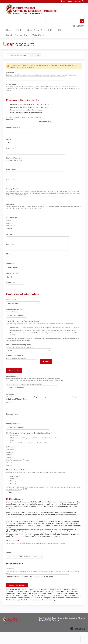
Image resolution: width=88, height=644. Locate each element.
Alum (10, 463)
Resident (12, 450)
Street (9, 235)
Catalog (19, 30)
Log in (65, 1)
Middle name (11, 170)
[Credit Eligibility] (17, 388)
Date (8, 402)
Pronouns (10, 204)
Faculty (11, 458)
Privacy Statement (45, 622)
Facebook (74, 26)
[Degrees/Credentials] (17, 315)
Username (10, 73)
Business (12, 226)
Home (9, 30)
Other (10, 229)
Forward (82, 26)
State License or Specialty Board (19, 345)
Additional (10, 244)
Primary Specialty (13, 424)
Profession (10, 300)
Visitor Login (34, 55)
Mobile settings (14, 499)
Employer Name (12, 414)
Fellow (11, 452)
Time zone (10, 569)
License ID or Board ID (15, 356)
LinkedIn (79, 26)
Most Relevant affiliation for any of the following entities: (28, 433)
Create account (75, 1)
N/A (10, 221)
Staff (10, 455)
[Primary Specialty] (17, 427)
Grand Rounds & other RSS (40, 30)
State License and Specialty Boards (23, 321)
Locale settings (13, 564)
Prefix (8, 139)
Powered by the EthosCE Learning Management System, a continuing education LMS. (78, 629)
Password (10, 120)
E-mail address (12, 84)
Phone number (12, 541)
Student (11, 447)
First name (10, 149)
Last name (10, 179)
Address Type (12, 218)
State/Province (12, 273)
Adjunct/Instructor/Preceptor (19, 460)
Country (9, 264)
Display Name (12, 189)
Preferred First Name (14, 158)
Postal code (11, 283)
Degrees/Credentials (14, 310)
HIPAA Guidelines (9, 624)
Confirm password (13, 127)
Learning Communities (16, 35)
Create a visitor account (18, 56)
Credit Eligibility (12, 376)
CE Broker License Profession (17, 470)
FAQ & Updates (39, 35)
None (10, 465)
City (8, 254)
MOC (59, 30)
